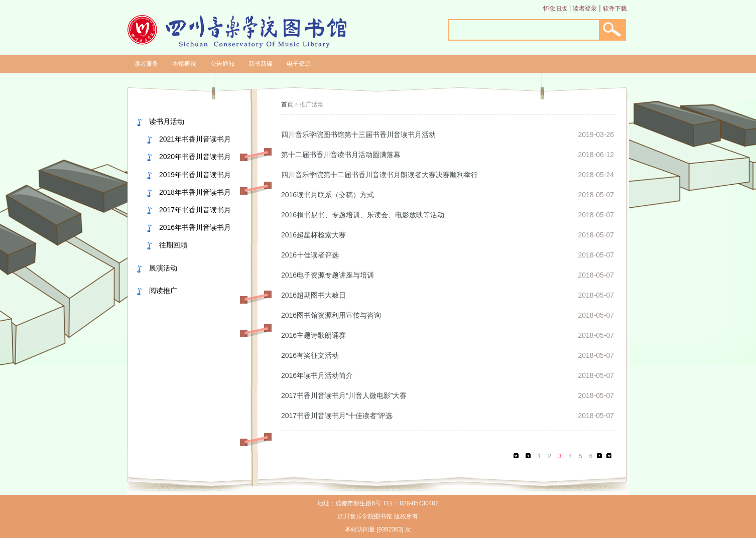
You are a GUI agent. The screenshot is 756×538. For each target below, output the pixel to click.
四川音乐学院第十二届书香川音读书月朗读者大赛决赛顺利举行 (380, 175)
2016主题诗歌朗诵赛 (313, 335)
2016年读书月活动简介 (317, 375)
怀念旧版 (555, 9)
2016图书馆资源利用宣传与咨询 (331, 315)
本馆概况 (184, 64)
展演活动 (163, 268)
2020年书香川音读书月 (195, 157)
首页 (287, 104)
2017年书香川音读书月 (195, 210)
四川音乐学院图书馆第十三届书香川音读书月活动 (358, 134)
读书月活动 (167, 121)
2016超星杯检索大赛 (313, 235)
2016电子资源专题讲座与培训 (328, 275)
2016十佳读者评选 (310, 255)
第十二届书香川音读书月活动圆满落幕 (341, 155)
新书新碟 (261, 64)
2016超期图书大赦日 (313, 295)
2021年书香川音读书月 (195, 139)
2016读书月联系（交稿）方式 (328, 195)
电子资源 (299, 64)
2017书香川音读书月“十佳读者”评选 (337, 416)
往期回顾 (173, 245)
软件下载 (615, 9)
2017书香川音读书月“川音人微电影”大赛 (344, 395)
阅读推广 (163, 291)
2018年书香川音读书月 (195, 192)
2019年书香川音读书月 (195, 175)
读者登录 (585, 9)
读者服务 (146, 64)
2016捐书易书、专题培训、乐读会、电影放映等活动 (363, 215)
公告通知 (222, 64)
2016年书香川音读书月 (195, 227)
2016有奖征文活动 (310, 355)
